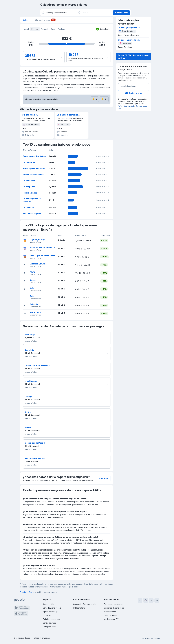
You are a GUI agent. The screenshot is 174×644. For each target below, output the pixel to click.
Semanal (44, 29)
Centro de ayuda (49, 623)
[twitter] (151, 600)
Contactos (47, 615)
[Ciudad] (94, 13)
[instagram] (146, 600)
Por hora (61, 29)
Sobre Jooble (48, 604)
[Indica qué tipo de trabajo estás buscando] (58, 13)
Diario (53, 29)
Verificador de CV (111, 619)
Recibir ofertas (134, 93)
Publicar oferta (79, 608)
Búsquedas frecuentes (113, 604)
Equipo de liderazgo (51, 612)
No (104, 99)
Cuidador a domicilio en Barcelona (67, 115)
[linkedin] (157, 600)
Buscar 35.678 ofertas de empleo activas (133, 57)
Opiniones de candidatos (114, 608)
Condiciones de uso (22, 638)
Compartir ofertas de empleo (85, 604)
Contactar (104, 478)
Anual (27, 29)
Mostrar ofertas (103, 156)
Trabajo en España (50, 627)
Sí (95, 99)
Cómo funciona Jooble (52, 608)
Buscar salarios (121, 13)
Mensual (35, 29)
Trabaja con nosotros (51, 619)
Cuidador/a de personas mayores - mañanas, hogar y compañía (32, 115)
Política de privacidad (126, 106)
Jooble (157, 638)
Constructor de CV (112, 615)
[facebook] (140, 600)
